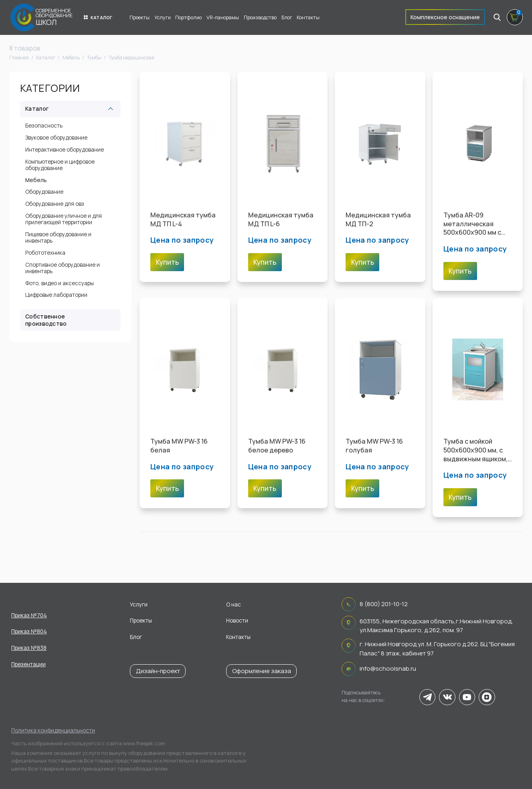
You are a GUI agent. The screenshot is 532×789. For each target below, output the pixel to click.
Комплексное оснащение (445, 17)
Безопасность (44, 126)
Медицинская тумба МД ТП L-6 (281, 220)
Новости (237, 621)
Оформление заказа (262, 671)
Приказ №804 (29, 631)
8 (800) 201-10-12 (384, 604)
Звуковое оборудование (56, 138)
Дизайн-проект (158, 671)
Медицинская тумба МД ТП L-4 (183, 220)
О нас (234, 604)
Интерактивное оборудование (65, 150)
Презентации (28, 664)
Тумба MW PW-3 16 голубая (374, 446)
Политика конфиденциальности (53, 730)
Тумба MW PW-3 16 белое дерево (277, 446)
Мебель (36, 180)
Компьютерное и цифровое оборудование (60, 165)
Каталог (98, 17)
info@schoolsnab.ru (388, 668)
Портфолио (188, 17)
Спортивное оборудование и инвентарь (63, 268)
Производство (260, 17)
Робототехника (45, 253)
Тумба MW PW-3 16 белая (179, 446)
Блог (287, 17)
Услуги (163, 17)
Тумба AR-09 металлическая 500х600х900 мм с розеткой (472, 224)
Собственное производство (46, 320)
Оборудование (44, 192)
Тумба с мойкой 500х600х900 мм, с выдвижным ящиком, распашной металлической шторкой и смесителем (475, 450)
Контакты (308, 17)
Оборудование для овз (55, 204)
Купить (167, 262)
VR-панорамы (223, 17)
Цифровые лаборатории (56, 295)
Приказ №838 (29, 648)
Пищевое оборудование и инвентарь (58, 237)
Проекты (140, 17)
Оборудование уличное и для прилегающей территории (64, 219)
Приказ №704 (29, 615)
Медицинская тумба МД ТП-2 (378, 220)
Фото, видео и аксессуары (60, 283)
